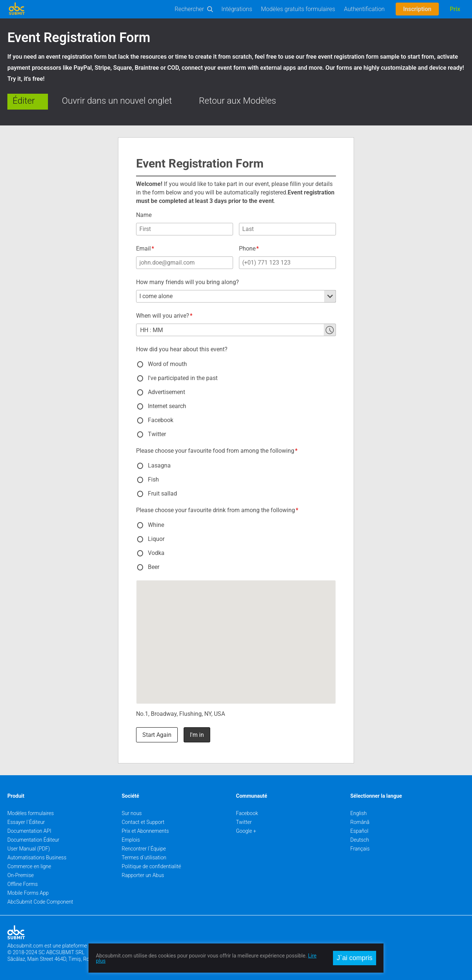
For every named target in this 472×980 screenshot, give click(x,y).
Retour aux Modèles (238, 101)
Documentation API (29, 831)
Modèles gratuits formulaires (298, 9)
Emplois (131, 840)
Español (359, 831)
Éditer (24, 101)
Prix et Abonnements (145, 831)
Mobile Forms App (28, 893)
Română (360, 822)
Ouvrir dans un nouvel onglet (117, 101)
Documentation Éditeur (33, 840)
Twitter (244, 822)
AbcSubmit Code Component (40, 902)
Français (360, 849)
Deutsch (360, 840)
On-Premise (21, 875)
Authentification (364, 9)
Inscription (417, 9)
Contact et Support (143, 822)
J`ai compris (355, 958)
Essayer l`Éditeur (26, 822)
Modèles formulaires (31, 813)
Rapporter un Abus (143, 875)
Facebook (247, 813)
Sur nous (132, 813)
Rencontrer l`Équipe (144, 849)
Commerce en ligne (29, 866)
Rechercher (190, 9)
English (359, 813)
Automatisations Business (37, 857)
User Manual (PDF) (29, 849)
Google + (246, 831)
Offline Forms (22, 884)
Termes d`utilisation (144, 857)
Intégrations (237, 9)
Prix (455, 9)
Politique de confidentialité (151, 866)
